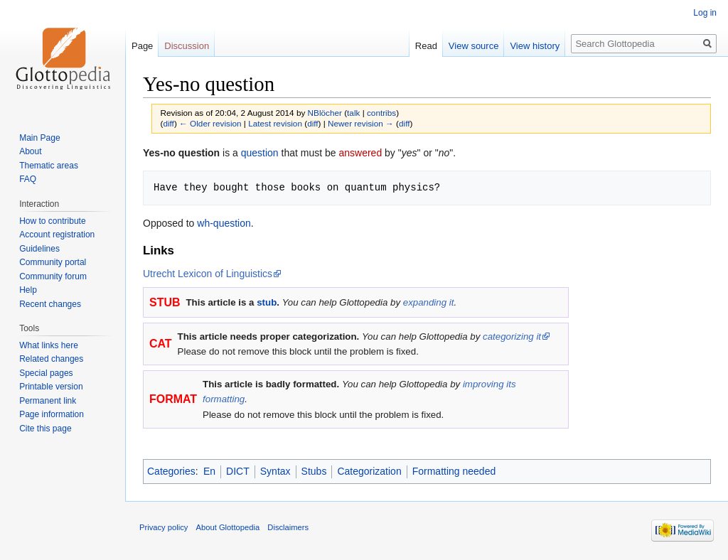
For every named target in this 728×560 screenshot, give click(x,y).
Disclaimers (288, 527)
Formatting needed (454, 471)
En (209, 471)
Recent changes (50, 304)
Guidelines (39, 249)
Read (426, 46)
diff (168, 123)
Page (142, 46)
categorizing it (512, 336)
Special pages (46, 373)
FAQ (28, 179)
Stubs (314, 471)
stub (267, 302)
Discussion (187, 46)
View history (535, 46)
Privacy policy (164, 527)
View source (474, 46)
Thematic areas (49, 166)
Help (28, 290)
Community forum (53, 276)
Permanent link (48, 401)
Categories (171, 471)
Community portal (53, 262)
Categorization (369, 471)
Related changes (51, 359)
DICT (238, 471)
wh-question (224, 223)
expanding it (429, 302)
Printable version (51, 387)
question (260, 153)
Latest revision (275, 123)
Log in (705, 13)
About (30, 151)
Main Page (39, 138)
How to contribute (52, 221)
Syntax (275, 471)
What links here (49, 345)
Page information (52, 414)
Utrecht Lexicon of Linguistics (208, 274)
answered (360, 153)
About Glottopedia (228, 527)
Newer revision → (361, 123)
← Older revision (210, 123)
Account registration (57, 235)
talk (353, 113)
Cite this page (45, 429)
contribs (381, 113)
